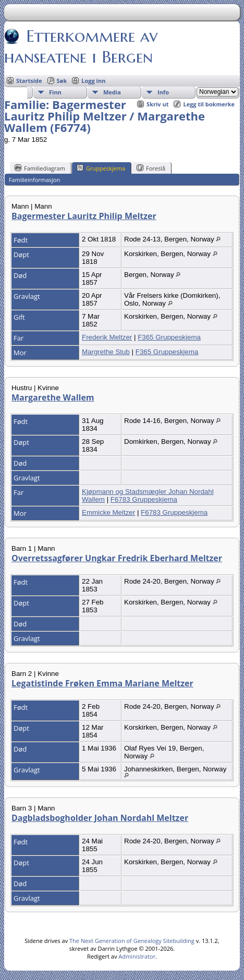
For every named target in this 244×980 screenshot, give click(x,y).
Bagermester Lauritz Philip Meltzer (84, 216)
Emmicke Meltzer (108, 512)
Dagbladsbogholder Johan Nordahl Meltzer (100, 818)
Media (112, 92)
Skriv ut (157, 104)
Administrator (137, 956)
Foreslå (151, 168)
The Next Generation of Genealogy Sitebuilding (132, 941)
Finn (55, 92)
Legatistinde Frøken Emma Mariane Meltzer (102, 683)
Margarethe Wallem (53, 397)
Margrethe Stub (106, 352)
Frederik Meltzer (107, 337)
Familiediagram (40, 168)
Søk (62, 81)
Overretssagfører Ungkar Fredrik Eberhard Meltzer (117, 558)
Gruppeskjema (101, 168)
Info (163, 92)
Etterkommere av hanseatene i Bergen (81, 46)
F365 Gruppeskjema (169, 337)
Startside (29, 81)
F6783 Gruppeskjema (144, 499)
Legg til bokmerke (209, 104)
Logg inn (93, 81)
